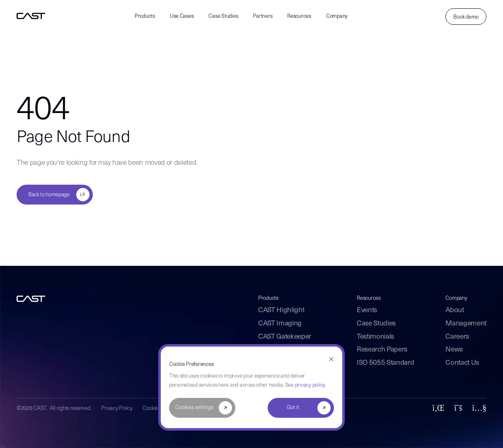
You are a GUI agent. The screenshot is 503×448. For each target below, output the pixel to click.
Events (367, 310)
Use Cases (182, 16)
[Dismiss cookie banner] (331, 360)
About (455, 310)
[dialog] (251, 387)
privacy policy (310, 385)
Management (466, 324)
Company (337, 16)
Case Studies (223, 16)
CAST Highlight (281, 310)
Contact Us (462, 363)
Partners (262, 16)
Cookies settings (194, 408)
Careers (457, 337)
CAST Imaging (280, 324)
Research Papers (382, 350)
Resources (299, 16)
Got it (293, 408)
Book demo (466, 17)
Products (145, 16)
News (454, 350)
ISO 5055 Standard (385, 363)
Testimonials (375, 337)
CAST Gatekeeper (285, 337)
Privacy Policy (117, 408)
